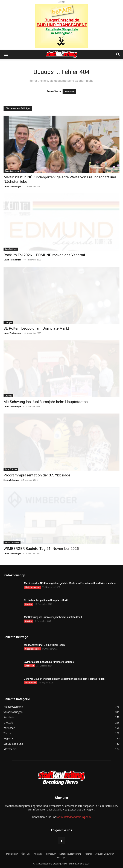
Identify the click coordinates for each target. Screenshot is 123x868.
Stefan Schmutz (11, 480)
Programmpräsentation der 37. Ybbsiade (37, 475)
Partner (88, 854)
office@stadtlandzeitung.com (74, 817)
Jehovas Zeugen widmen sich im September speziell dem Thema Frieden (64, 679)
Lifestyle (8, 322)
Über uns (26, 854)
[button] (6, 54)
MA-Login (62, 858)
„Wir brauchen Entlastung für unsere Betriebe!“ (50, 662)
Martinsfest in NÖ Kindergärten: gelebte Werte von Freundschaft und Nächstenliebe (70, 583)
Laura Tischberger (12, 186)
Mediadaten (12, 854)
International (31, 683)
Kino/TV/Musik (11, 249)
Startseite (70, 92)
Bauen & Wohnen (12, 543)
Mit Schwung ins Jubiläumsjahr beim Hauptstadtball (47, 402)
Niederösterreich (32, 649)
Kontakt (38, 854)
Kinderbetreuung (12, 171)
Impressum (50, 854)
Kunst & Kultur (11, 469)
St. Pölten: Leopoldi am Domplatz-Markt (36, 328)
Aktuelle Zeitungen (105, 854)
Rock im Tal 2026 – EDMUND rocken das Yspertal (44, 255)
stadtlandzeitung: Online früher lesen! (45, 645)
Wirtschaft (30, 666)
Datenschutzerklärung (71, 854)
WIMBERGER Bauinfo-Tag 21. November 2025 (41, 549)
